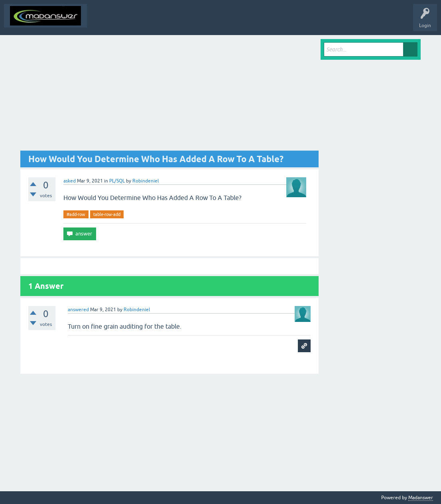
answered (78, 310)
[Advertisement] (169, 95)
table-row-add (107, 214)
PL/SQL (117, 181)
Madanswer (421, 498)
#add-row (76, 214)
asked (70, 181)
